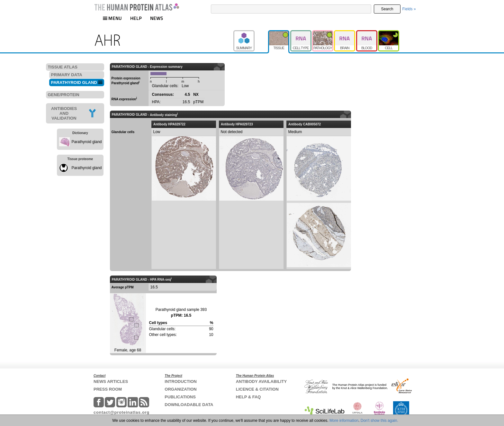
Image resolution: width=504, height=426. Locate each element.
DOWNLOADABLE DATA (189, 405)
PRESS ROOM (108, 389)
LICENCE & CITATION (257, 389)
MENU (112, 18)
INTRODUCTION (181, 381)
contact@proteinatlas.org (122, 412)
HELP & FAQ (248, 397)
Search (387, 9)
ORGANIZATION (180, 389)
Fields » (409, 9)
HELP (136, 18)
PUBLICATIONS (180, 397)
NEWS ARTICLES (111, 381)
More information (344, 421)
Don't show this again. (379, 421)
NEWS (157, 18)
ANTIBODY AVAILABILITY (261, 381)
